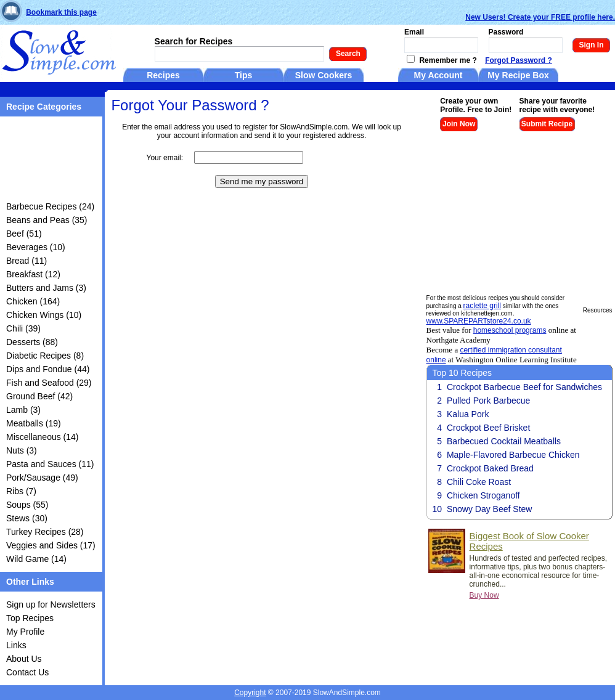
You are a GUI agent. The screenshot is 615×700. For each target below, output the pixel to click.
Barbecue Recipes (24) (50, 206)
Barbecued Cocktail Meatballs (504, 441)
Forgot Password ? (519, 60)
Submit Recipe (547, 124)
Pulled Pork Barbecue (488, 401)
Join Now (459, 124)
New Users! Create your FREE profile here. (540, 17)
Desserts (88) (32, 342)
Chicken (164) (33, 301)
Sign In (592, 45)
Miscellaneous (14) (43, 437)
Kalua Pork (468, 414)
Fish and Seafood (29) (49, 383)
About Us (24, 659)
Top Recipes (30, 618)
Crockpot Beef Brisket (488, 428)
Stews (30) (27, 518)
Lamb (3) (23, 410)
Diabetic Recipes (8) (45, 356)
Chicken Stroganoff (483, 495)
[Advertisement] (45, 161)
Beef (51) (24, 234)
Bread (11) (26, 261)
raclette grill (482, 306)
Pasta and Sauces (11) (50, 464)
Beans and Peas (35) (47, 220)
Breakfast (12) (33, 274)
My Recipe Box (518, 75)
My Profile (25, 632)
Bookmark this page (61, 12)
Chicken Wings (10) (44, 315)
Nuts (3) (22, 450)
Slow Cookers (324, 75)
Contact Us (27, 672)
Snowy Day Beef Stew (490, 509)
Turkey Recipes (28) (45, 532)
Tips (244, 75)
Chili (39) (23, 328)
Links (16, 645)
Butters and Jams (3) (46, 288)
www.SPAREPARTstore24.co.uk (479, 321)
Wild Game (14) (36, 559)
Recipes (163, 75)
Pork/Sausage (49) (42, 478)
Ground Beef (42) (39, 396)
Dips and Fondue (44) (48, 369)
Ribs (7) (21, 491)
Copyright (250, 693)
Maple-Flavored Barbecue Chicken (513, 455)
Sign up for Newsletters (51, 604)
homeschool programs (510, 330)
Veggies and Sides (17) (51, 545)
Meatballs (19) (34, 423)
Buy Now (484, 595)
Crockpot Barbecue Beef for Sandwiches (524, 387)
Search (348, 54)
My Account (438, 75)
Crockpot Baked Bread (490, 468)
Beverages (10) (36, 247)
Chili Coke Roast (479, 482)
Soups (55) (27, 505)
